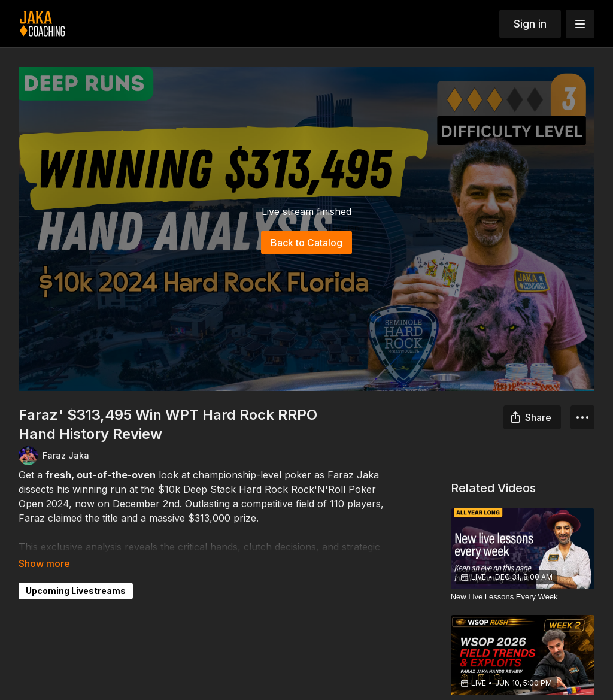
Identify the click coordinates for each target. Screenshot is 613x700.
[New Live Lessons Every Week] (523, 597)
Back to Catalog (306, 243)
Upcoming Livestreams (76, 591)
